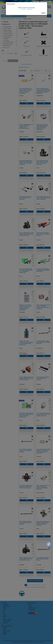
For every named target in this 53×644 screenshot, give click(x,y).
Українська (29, 9)
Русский (23, 9)
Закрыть (43, 13)
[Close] (46, 4)
